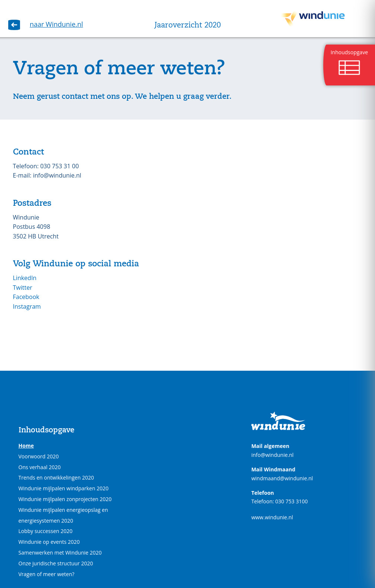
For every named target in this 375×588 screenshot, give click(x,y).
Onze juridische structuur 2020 (56, 563)
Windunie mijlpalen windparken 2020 (64, 488)
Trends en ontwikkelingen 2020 (56, 477)
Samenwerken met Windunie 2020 (60, 553)
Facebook (26, 297)
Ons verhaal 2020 (40, 467)
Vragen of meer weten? (47, 574)
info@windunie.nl (272, 455)
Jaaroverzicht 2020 (188, 26)
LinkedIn (25, 278)
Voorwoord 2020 (39, 456)
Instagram (28, 306)
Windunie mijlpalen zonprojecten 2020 (65, 499)
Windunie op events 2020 (49, 542)
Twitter (23, 287)
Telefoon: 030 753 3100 (279, 501)
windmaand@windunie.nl (282, 478)
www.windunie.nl (272, 517)
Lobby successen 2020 (46, 531)
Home (26, 446)
